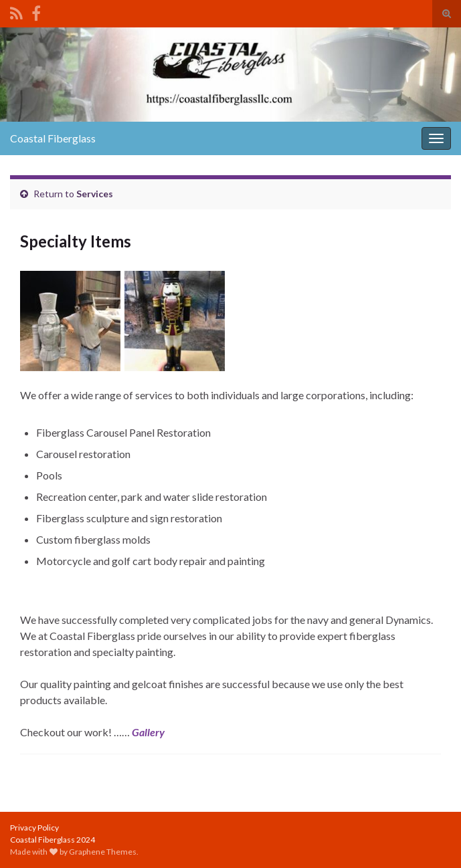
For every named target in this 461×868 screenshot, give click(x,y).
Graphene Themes (103, 852)
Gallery (148, 732)
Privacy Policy (34, 828)
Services (95, 194)
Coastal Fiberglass (53, 138)
